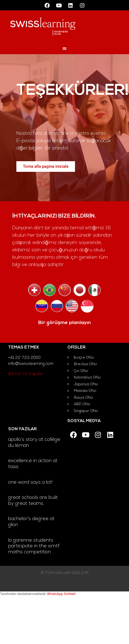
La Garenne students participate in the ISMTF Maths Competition (34, 546)
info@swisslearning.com (31, 364)
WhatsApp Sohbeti (61, 594)
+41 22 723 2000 (24, 358)
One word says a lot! (30, 482)
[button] (64, 48)
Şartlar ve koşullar (26, 374)
